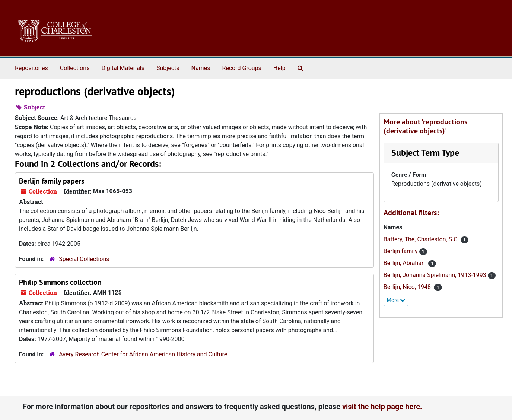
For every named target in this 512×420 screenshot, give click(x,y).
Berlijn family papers (52, 181)
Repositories (31, 68)
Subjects (168, 68)
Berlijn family (401, 251)
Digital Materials (123, 68)
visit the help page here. (382, 407)
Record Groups (241, 68)
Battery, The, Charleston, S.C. (422, 239)
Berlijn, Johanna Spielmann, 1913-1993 (436, 275)
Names (201, 68)
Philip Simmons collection (60, 282)
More (396, 300)
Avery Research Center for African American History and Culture (143, 354)
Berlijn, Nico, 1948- (409, 287)
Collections (75, 68)
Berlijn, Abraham (406, 263)
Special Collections (84, 259)
